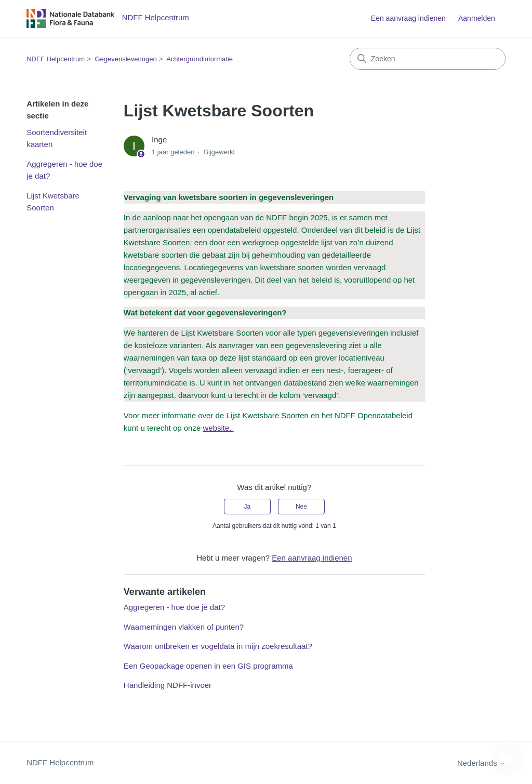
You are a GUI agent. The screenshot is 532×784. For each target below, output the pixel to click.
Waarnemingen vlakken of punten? (184, 627)
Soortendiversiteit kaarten (57, 138)
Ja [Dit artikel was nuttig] (247, 507)
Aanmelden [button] (477, 18)
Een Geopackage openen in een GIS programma (208, 666)
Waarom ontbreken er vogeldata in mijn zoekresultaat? (218, 646)
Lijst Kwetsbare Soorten (53, 202)
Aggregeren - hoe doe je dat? (64, 170)
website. (218, 428)
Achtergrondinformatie (199, 59)
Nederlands (481, 763)
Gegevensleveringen (125, 59)
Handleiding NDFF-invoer (168, 685)
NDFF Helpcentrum (56, 59)
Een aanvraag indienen (408, 18)
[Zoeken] (428, 59)
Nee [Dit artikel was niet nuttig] (301, 507)
